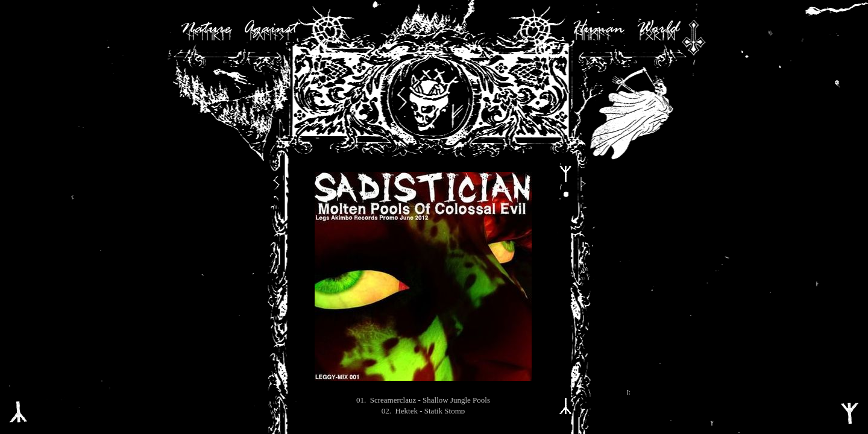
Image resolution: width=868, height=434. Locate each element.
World (658, 29)
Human (598, 29)
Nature (206, 29)
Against (270, 29)
